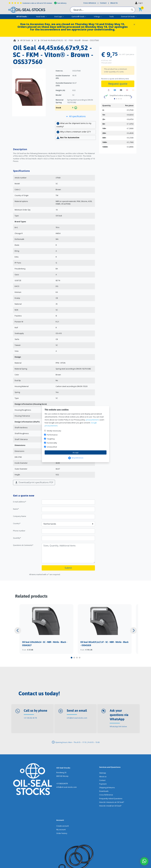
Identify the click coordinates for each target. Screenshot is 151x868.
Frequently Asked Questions (111, 798)
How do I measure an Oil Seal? (112, 802)
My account (61, 829)
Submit (68, 568)
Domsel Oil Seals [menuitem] (129, 17)
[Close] (134, 24)
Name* (16, 509)
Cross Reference (106, 795)
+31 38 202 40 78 (30, 718)
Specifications (21, 171)
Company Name (20, 516)
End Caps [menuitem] (59, 17)
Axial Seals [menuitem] (42, 17)
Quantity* (17, 538)
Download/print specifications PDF (34, 483)
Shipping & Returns (107, 787)
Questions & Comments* (23, 545)
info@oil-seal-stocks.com (77, 718)
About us (103, 776)
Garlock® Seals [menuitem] (79, 17)
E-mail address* (20, 502)
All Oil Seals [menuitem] (23, 17)
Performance (52, 435)
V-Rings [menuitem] (98, 17)
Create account (63, 826)
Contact (102, 780)
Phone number (19, 531)
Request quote (118, 84)
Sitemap (103, 773)
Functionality (52, 443)
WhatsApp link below (118, 726)
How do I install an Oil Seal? (110, 806)
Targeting (51, 439)
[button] (104, 97)
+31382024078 (62, 783)
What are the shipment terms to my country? (74, 125)
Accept (76, 452)
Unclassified (52, 447)
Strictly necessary (54, 431)
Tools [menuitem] (112, 17)
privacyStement (92, 420)
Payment (103, 784)
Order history (62, 833)
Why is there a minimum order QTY (74, 132)
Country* (17, 523)
